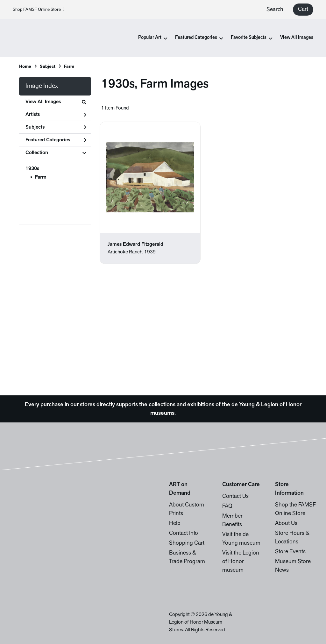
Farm (41, 177)
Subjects (56, 127)
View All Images (297, 38)
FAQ (227, 506)
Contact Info (184, 533)
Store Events (290, 552)
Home (25, 67)
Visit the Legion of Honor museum (241, 562)
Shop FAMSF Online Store (39, 10)
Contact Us (235, 496)
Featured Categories (56, 140)
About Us (286, 524)
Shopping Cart (187, 543)
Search (275, 10)
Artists (56, 115)
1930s (32, 169)
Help (175, 524)
